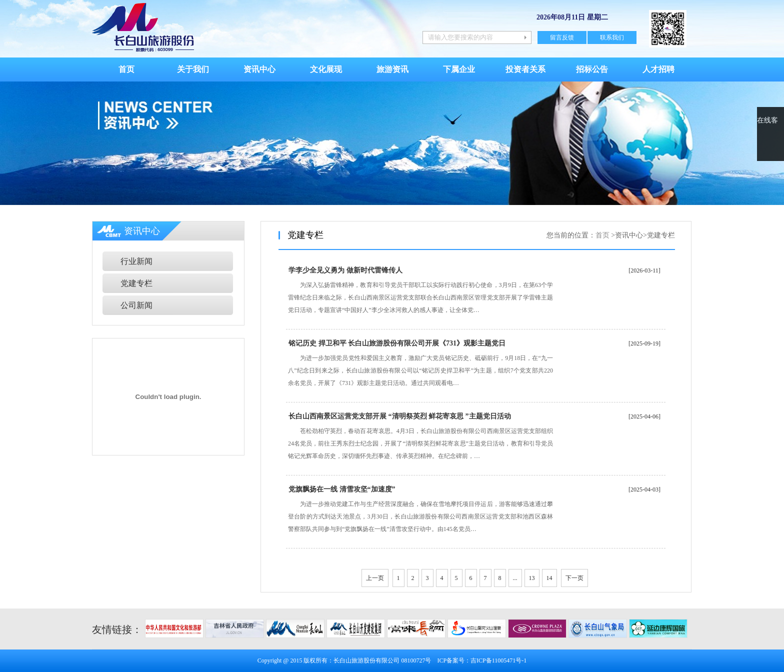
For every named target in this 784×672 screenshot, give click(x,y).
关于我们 (193, 69)
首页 (126, 69)
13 (532, 578)
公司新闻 (136, 305)
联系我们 (612, 37)
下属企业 (459, 69)
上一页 (375, 578)
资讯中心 (259, 69)
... (515, 578)
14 (549, 578)
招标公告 (592, 69)
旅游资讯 (392, 69)
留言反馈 (562, 37)
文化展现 (326, 69)
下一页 (574, 578)
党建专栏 (136, 283)
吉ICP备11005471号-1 (498, 660)
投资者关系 (525, 69)
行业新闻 (136, 261)
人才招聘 (658, 69)
